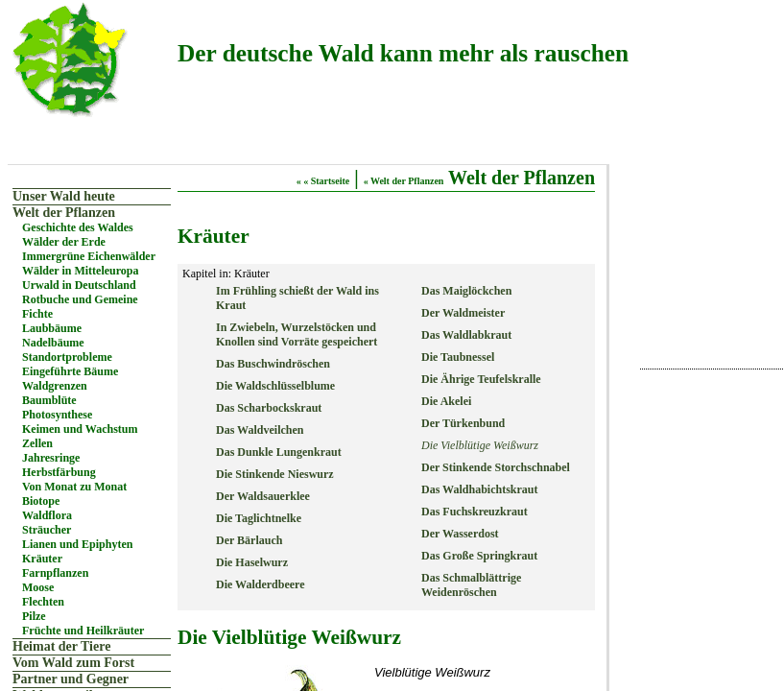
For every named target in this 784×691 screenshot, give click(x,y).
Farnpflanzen (55, 573)
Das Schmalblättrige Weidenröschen (471, 585)
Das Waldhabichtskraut (479, 489)
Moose (38, 587)
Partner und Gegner (71, 679)
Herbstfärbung (59, 472)
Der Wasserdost (460, 534)
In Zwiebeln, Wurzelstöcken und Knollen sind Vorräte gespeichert (297, 334)
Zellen (37, 443)
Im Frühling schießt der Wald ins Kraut (297, 298)
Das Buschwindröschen (273, 364)
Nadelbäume (53, 343)
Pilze (34, 616)
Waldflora (47, 515)
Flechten (43, 602)
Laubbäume (52, 328)
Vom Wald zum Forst (73, 663)
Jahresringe (51, 458)
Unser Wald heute (64, 196)
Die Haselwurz (252, 562)
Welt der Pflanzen (64, 213)
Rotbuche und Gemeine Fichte (80, 307)
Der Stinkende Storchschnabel (496, 467)
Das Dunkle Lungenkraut (279, 452)
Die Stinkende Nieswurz (275, 474)
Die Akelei (446, 401)
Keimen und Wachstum (80, 429)
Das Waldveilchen (260, 430)
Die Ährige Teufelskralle (481, 379)
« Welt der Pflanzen (404, 181)
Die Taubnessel (458, 357)
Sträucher (47, 530)
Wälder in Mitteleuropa (81, 271)
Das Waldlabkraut (466, 335)
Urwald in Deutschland (79, 285)
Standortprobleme (67, 357)
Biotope (41, 501)
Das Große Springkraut (479, 556)
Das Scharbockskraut (269, 408)
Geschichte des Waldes (78, 227)
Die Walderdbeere (261, 584)
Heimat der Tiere (61, 646)
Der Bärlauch (249, 540)
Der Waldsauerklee (263, 496)
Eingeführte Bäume (70, 371)
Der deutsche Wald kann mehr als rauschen (403, 53)
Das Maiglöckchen (466, 291)
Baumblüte (49, 400)
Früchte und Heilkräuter (83, 631)
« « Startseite (323, 181)
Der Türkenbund (463, 423)
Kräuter (42, 559)
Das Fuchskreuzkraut (475, 512)
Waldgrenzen (55, 386)
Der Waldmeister (463, 313)
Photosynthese (57, 415)
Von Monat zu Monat (74, 487)
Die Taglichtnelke (259, 518)
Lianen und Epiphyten (77, 544)
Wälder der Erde (64, 242)
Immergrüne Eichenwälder (89, 256)
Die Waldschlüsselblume (275, 386)
